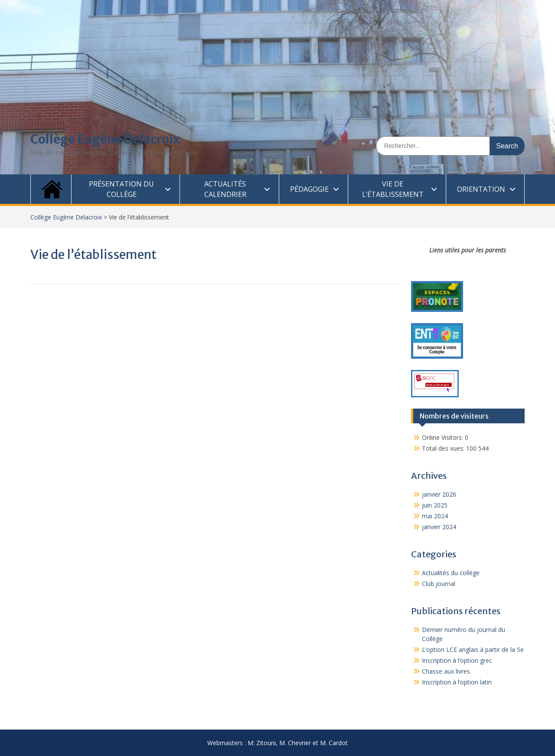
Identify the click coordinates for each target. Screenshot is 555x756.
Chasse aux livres (446, 671)
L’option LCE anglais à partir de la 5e (473, 650)
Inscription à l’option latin (457, 682)
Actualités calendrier (225, 189)
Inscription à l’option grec (457, 660)
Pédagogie (309, 189)
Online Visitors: (443, 437)
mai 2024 (435, 516)
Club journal (439, 584)
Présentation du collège (121, 189)
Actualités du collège (451, 573)
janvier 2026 (439, 494)
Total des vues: (444, 448)
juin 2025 (435, 505)
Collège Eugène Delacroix (105, 139)
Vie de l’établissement (393, 189)
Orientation (481, 189)
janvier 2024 (439, 527)
